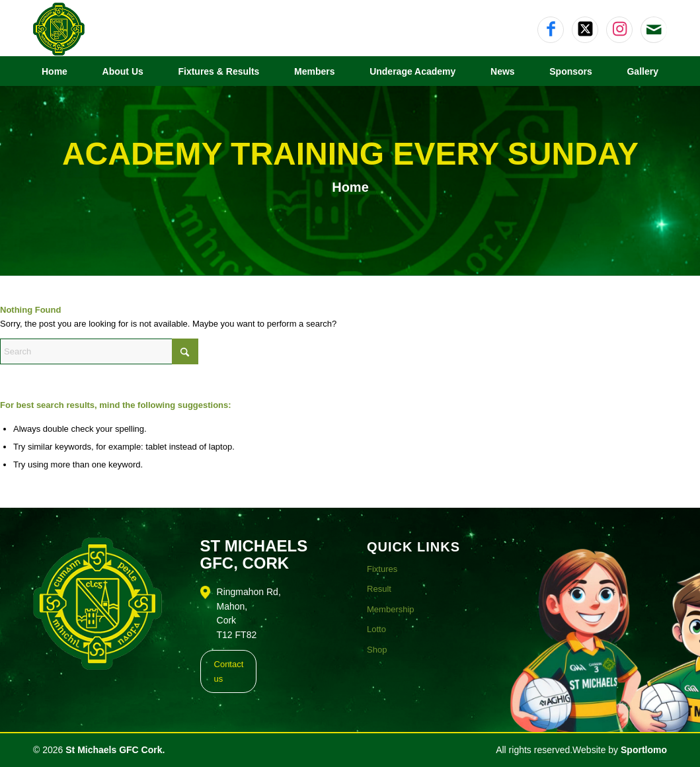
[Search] (99, 351)
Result (379, 589)
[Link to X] (585, 30)
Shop (377, 650)
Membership (391, 609)
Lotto (376, 629)
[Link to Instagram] (619, 30)
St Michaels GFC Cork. (115, 750)
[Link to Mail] (654, 30)
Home (350, 187)
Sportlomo (644, 750)
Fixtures (382, 569)
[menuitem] (55, 71)
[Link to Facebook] (551, 30)
